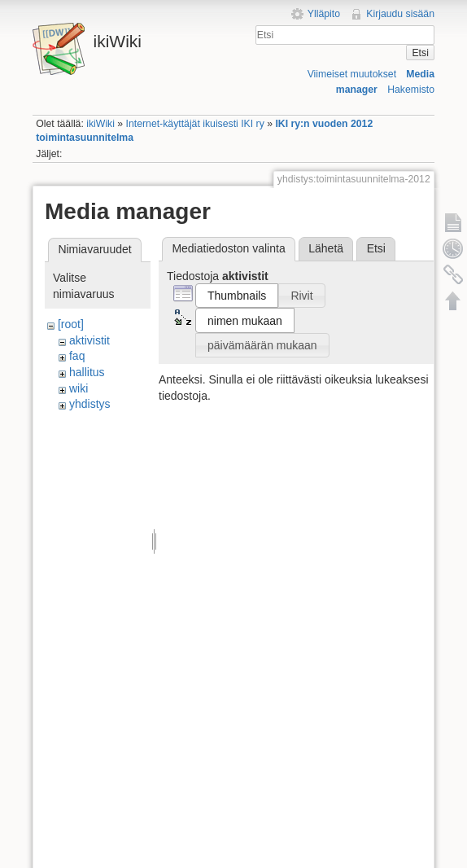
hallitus (87, 372)
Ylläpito (324, 14)
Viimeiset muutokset (352, 74)
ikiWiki (100, 124)
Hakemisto (411, 90)
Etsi (420, 53)
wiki (79, 388)
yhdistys (90, 404)
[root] (71, 324)
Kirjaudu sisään (400, 14)
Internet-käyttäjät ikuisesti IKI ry (195, 124)
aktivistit (89, 340)
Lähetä (326, 248)
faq (77, 356)
